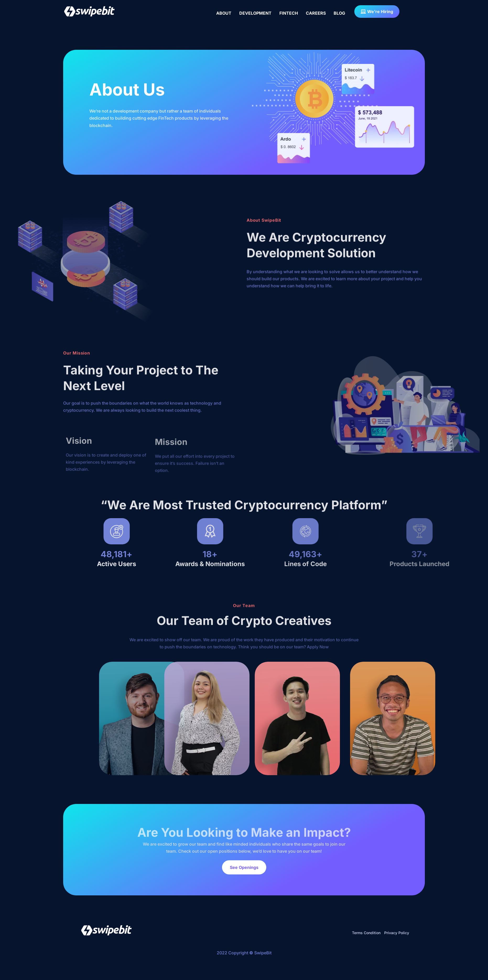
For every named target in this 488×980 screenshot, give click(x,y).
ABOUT (224, 13)
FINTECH (289, 13)
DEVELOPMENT (255, 13)
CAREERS (316, 13)
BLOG (339, 13)
